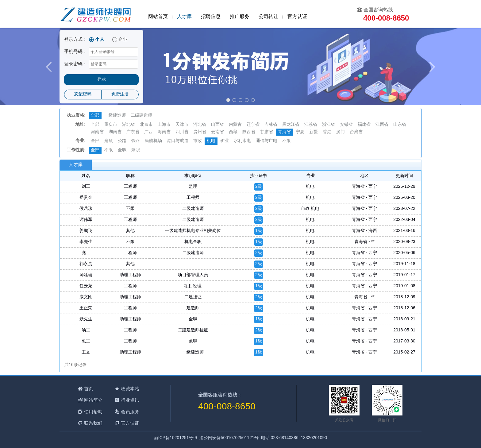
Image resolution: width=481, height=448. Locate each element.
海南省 (164, 132)
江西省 (382, 125)
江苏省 (311, 125)
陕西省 (249, 132)
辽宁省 (253, 125)
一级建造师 (115, 116)
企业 (123, 40)
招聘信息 (211, 17)
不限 (287, 141)
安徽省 (346, 125)
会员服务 (130, 412)
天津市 (182, 125)
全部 (95, 116)
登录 (102, 79)
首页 (89, 389)
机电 (211, 141)
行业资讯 (130, 400)
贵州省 (200, 132)
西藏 (233, 132)
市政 (198, 141)
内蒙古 (235, 125)
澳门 (341, 132)
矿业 (225, 141)
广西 (148, 132)
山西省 (217, 125)
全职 (122, 150)
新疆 (314, 132)
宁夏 (300, 132)
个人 (100, 40)
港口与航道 (178, 141)
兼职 (136, 150)
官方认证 (297, 17)
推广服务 (240, 17)
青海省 (284, 132)
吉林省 (271, 125)
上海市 (164, 125)
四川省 (182, 132)
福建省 (364, 125)
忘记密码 (83, 94)
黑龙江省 (291, 125)
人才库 (184, 17)
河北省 (200, 125)
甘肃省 (267, 132)
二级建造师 (141, 116)
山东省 (400, 125)
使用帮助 (93, 412)
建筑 (109, 141)
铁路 (136, 141)
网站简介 (93, 400)
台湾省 (356, 132)
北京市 (146, 125)
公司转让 (268, 17)
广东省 (133, 132)
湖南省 (115, 132)
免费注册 (120, 94)
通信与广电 (267, 141)
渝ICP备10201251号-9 (175, 438)
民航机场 (153, 141)
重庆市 (111, 125)
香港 (327, 132)
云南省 (217, 132)
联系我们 (93, 423)
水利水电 (242, 141)
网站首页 (158, 17)
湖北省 (129, 125)
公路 (122, 141)
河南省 (97, 132)
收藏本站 (130, 389)
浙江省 (329, 125)
